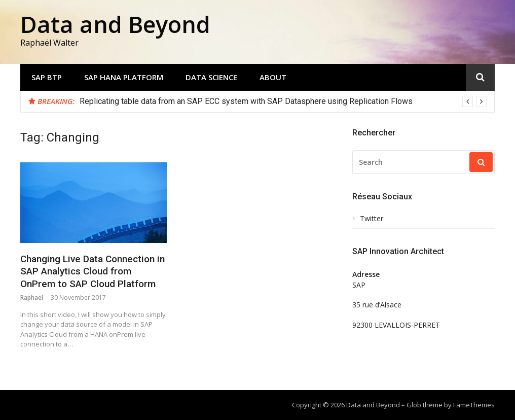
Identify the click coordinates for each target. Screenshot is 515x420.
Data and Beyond (115, 24)
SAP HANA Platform (124, 77)
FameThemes (474, 405)
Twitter (372, 219)
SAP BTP (47, 77)
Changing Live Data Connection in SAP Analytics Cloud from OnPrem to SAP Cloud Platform (93, 271)
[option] (283, 101)
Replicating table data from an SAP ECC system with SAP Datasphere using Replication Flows (246, 101)
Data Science (211, 77)
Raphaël (32, 297)
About (273, 77)
